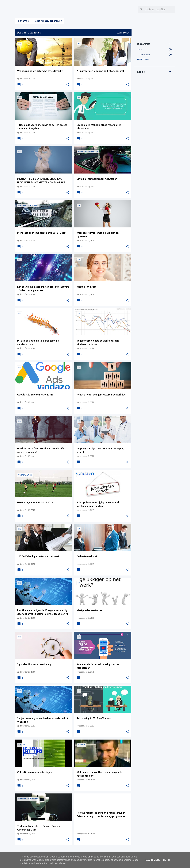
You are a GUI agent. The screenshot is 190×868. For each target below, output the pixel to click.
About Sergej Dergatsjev (48, 21)
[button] (68, 85)
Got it (167, 860)
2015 (140, 49)
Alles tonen (123, 33)
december (145, 55)
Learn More (153, 860)
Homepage (22, 21)
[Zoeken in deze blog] (160, 9)
